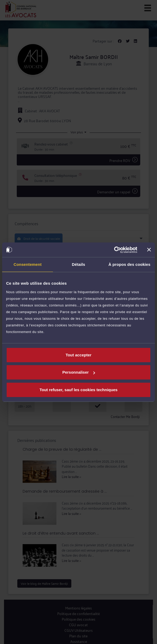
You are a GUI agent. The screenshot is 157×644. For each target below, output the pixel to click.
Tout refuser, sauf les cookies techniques (78, 390)
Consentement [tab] (28, 264)
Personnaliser (79, 372)
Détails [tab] (78, 264)
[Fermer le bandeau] (149, 250)
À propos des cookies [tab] (129, 264)
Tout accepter (78, 355)
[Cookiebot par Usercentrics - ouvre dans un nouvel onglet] (114, 250)
